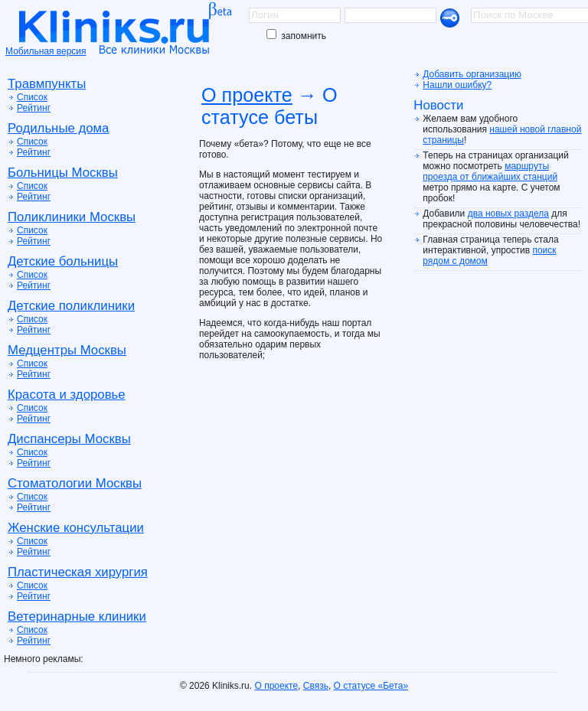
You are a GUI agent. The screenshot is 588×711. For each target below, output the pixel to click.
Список (32, 97)
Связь (316, 686)
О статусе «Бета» (371, 686)
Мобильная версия (46, 51)
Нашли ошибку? (457, 85)
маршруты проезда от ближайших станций (490, 171)
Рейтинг (34, 108)
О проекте (247, 95)
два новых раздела (508, 214)
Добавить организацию (472, 74)
